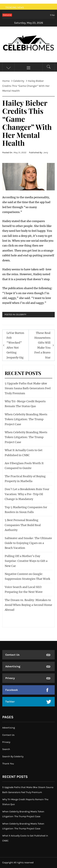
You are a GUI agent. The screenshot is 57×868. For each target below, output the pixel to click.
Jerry (46, 153)
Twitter (10, 702)
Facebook (12, 690)
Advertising (13, 666)
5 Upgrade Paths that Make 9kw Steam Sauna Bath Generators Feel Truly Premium (28, 388)
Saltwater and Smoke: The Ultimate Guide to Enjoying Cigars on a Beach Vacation (28, 543)
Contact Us (12, 655)
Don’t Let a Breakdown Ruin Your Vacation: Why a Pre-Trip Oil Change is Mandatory (27, 494)
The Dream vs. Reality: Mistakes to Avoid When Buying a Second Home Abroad (28, 605)
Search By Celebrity (13, 756)
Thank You (8, 764)
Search (6, 749)
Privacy (10, 678)
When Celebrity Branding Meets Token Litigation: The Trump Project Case (26, 419)
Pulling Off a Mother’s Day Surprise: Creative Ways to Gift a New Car (26, 561)
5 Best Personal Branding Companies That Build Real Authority (23, 525)
